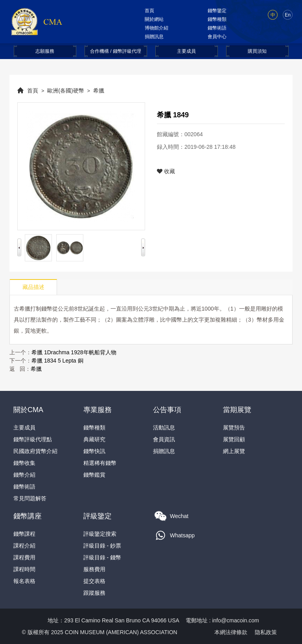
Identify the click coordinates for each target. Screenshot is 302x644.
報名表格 (24, 581)
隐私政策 (266, 632)
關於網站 (154, 19)
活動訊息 (164, 427)
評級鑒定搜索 (100, 534)
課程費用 (24, 557)
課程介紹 (24, 546)
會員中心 (217, 37)
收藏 (166, 171)
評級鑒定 (98, 516)
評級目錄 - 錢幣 (102, 557)
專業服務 (98, 410)
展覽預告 (234, 427)
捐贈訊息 (154, 37)
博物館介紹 (157, 28)
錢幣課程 (24, 534)
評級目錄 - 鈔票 (102, 546)
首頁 (149, 11)
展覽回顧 (234, 439)
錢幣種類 (217, 19)
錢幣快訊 (94, 451)
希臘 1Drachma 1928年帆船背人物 (74, 352)
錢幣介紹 (24, 475)
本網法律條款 (231, 632)
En (288, 15)
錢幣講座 (28, 516)
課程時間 (24, 569)
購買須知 (257, 51)
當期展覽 (237, 410)
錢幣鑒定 (217, 11)
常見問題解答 (30, 498)
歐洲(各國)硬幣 (65, 91)
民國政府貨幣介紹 (35, 451)
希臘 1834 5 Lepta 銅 (57, 361)
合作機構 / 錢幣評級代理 (116, 51)
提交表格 (94, 581)
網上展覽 (234, 451)
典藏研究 (94, 439)
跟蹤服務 (94, 593)
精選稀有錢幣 (100, 463)
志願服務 (45, 51)
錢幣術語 (217, 28)
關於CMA (28, 410)
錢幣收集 (24, 463)
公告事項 (167, 410)
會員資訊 (164, 439)
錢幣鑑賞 (94, 475)
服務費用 (94, 569)
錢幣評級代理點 (33, 439)
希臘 (99, 91)
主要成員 (186, 51)
